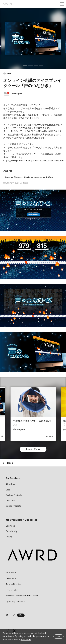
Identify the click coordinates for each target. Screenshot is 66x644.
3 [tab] (36, 65)
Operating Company (15, 602)
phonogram (17, 94)
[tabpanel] (33, 39)
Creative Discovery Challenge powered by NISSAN (29, 177)
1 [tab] (25, 65)
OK (58, 637)
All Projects (11, 573)
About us (10, 484)
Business (10, 526)
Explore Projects (14, 495)
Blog (8, 490)
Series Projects (14, 506)
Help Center (11, 579)
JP (7, 615)
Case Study (12, 531)
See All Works (33, 449)
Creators (10, 501)
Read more (26, 640)
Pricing (9, 537)
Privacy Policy (12, 590)
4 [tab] (41, 65)
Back (10, 463)
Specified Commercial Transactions (22, 596)
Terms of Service (13, 584)
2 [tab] (30, 65)
